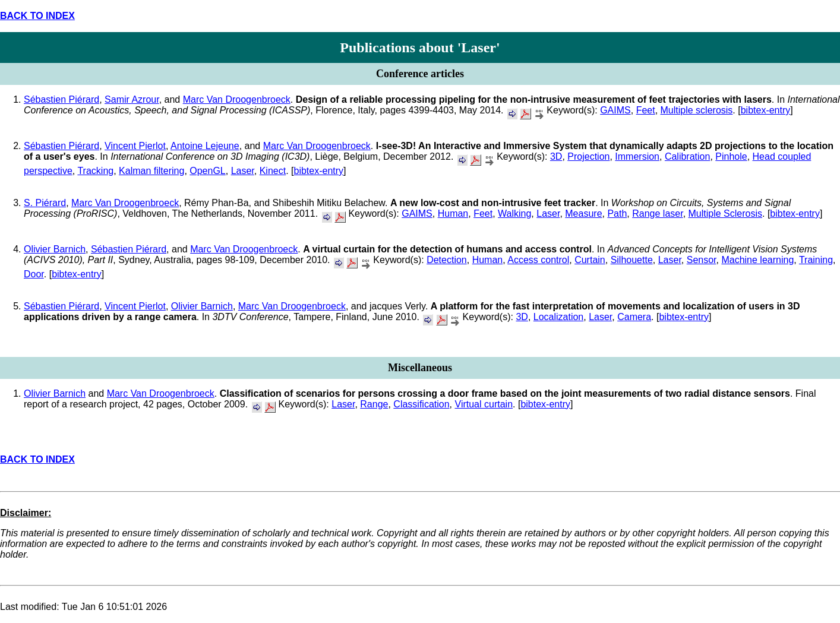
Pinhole (731, 156)
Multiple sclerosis (697, 110)
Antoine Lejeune (205, 146)
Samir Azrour (132, 99)
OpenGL (207, 171)
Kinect (273, 171)
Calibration (687, 156)
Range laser (657, 214)
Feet (646, 110)
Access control (538, 260)
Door (34, 274)
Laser (243, 171)
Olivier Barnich (55, 249)
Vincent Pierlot (135, 146)
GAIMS (615, 110)
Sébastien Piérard (61, 99)
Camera (634, 317)
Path (617, 214)
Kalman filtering (151, 171)
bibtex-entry (766, 110)
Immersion (637, 156)
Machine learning (757, 260)
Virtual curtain (484, 404)
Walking (514, 214)
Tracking (95, 171)
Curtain (590, 260)
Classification (421, 404)
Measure (583, 214)
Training (816, 260)
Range (374, 404)
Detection (447, 260)
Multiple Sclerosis (725, 214)
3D (556, 156)
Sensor (702, 260)
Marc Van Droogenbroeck (237, 99)
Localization (559, 317)
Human (453, 214)
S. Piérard (45, 203)
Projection (588, 156)
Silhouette (632, 260)
